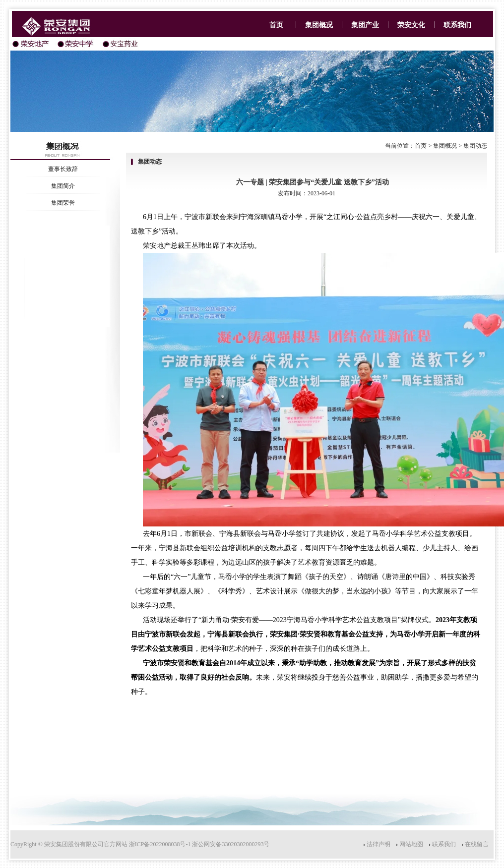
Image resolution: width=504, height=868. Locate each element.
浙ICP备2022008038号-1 (160, 844)
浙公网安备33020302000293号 (231, 844)
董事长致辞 (63, 169)
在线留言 (477, 844)
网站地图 (411, 844)
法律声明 (378, 844)
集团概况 (319, 25)
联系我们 (457, 25)
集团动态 (475, 146)
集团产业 (365, 25)
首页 (275, 25)
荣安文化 (411, 25)
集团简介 (63, 186)
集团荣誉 (63, 203)
